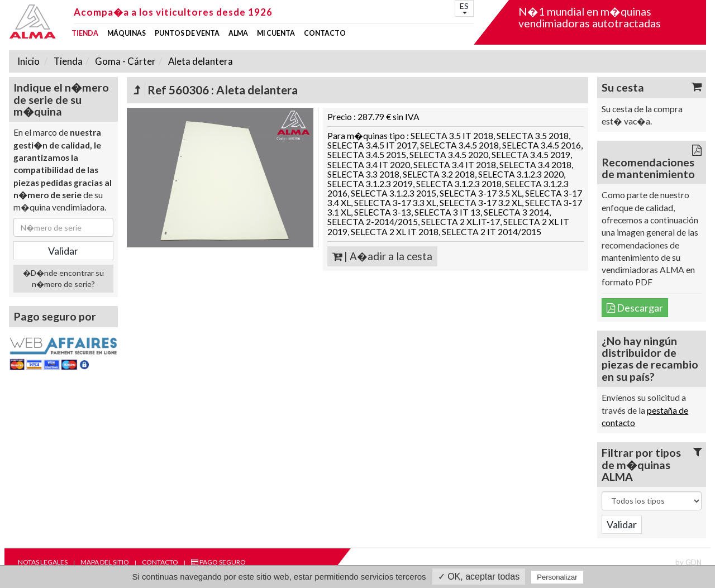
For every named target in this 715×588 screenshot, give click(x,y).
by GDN (688, 562)
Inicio (28, 61)
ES (464, 8)
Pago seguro (218, 562)
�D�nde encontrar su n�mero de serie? (63, 278)
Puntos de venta (187, 34)
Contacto (325, 34)
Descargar (635, 308)
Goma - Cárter (125, 61)
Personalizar (557, 577)
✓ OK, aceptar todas (479, 577)
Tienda (85, 34)
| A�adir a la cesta (382, 256)
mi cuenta (276, 34)
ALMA (238, 34)
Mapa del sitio (105, 562)
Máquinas (127, 34)
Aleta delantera (200, 61)
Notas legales (43, 562)
